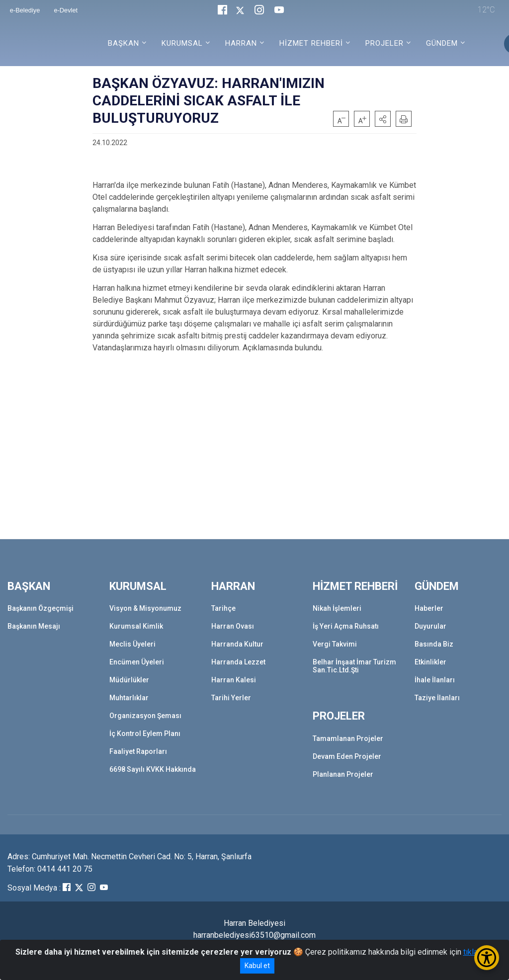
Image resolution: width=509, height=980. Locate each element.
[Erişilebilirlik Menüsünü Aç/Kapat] (487, 958)
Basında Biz (434, 644)
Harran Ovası (233, 626)
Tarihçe (223, 608)
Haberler (429, 608)
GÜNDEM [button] (442, 43)
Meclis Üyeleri (132, 644)
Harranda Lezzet (238, 662)
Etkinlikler (430, 662)
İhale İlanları (435, 680)
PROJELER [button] (384, 43)
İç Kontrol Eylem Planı (145, 734)
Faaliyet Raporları (138, 751)
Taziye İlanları (437, 698)
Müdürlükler (129, 680)
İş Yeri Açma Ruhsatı (346, 626)
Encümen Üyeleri (137, 662)
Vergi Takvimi (335, 644)
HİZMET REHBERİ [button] (311, 43)
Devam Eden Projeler (347, 756)
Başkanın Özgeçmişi (41, 608)
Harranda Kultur (237, 644)
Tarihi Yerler (231, 698)
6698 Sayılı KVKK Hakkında (153, 769)
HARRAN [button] (241, 43)
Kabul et (257, 966)
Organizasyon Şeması (145, 716)
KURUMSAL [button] (182, 43)
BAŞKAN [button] (124, 43)
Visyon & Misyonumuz (145, 608)
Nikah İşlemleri (337, 608)
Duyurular (430, 626)
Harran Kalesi (234, 680)
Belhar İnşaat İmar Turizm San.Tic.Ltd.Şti (354, 666)
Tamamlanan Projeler (348, 738)
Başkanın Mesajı (34, 626)
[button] (383, 119)
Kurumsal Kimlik (136, 626)
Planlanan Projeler (343, 774)
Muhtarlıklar (129, 698)
